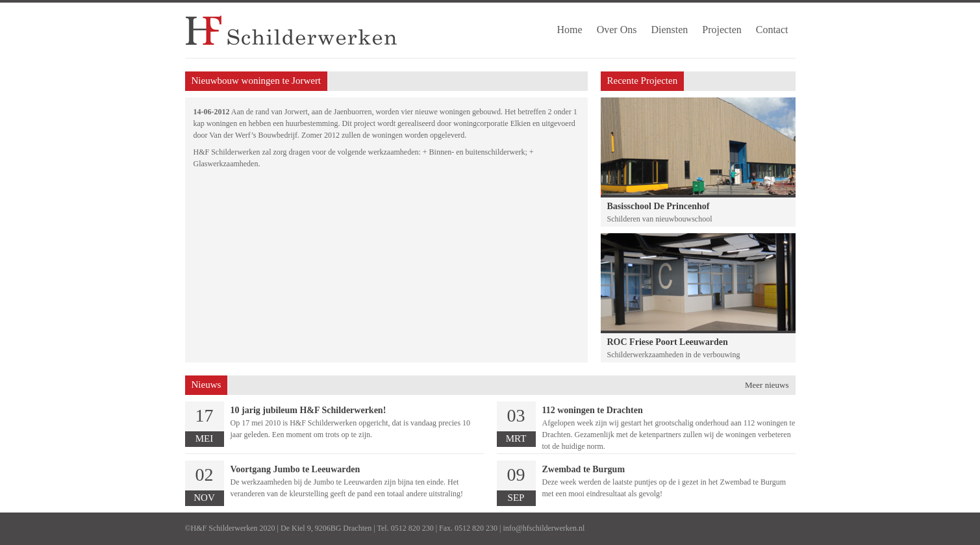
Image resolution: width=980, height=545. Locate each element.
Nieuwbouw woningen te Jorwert (257, 81)
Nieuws (207, 385)
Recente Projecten (643, 81)
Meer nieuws (767, 385)
